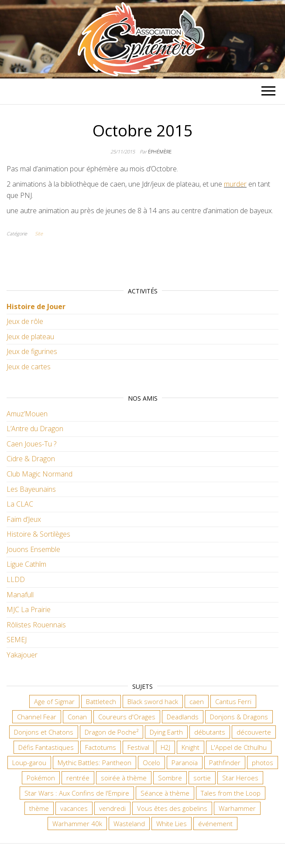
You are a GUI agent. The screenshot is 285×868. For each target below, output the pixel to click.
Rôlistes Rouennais (36, 625)
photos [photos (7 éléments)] (263, 762)
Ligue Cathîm (26, 564)
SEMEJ (17, 640)
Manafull (20, 595)
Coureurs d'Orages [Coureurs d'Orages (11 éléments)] (127, 717)
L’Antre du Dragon (35, 429)
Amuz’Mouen (27, 414)
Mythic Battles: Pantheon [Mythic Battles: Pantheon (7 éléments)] (94, 762)
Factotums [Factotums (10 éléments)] (101, 747)
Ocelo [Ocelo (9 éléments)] (151, 762)
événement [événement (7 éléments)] (215, 824)
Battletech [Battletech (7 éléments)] (101, 701)
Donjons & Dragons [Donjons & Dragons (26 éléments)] (239, 717)
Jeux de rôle (25, 321)
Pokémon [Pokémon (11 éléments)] (41, 778)
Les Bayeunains (31, 489)
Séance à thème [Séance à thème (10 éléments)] (165, 793)
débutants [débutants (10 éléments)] (210, 732)
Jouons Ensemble (33, 549)
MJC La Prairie (29, 609)
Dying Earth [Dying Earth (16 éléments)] (166, 732)
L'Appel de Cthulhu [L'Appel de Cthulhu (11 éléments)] (239, 747)
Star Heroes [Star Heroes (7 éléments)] (240, 778)
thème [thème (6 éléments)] (39, 808)
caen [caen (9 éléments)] (197, 701)
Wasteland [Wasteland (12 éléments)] (129, 824)
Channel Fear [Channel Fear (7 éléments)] (37, 717)
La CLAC (20, 504)
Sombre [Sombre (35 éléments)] (170, 778)
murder (235, 184)
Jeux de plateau (30, 337)
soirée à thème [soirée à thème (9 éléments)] (124, 778)
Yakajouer (22, 655)
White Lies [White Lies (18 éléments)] (172, 824)
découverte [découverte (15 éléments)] (254, 732)
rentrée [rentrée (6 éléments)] (78, 778)
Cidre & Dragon (31, 459)
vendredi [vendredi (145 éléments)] (112, 808)
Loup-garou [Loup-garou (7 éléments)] (29, 762)
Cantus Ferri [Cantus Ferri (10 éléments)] (233, 701)
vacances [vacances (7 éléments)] (74, 808)
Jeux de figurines (32, 351)
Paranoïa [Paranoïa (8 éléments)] (185, 762)
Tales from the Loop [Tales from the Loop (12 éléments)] (231, 793)
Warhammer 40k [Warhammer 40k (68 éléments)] (77, 824)
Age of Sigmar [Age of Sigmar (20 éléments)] (54, 701)
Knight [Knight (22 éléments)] (191, 747)
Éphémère (160, 151)
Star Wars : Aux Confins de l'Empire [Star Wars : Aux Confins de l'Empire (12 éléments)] (77, 793)
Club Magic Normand (39, 474)
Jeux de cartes (29, 367)
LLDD (16, 579)
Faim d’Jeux (24, 519)
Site (39, 233)
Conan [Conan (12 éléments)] (77, 717)
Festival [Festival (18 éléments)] (138, 747)
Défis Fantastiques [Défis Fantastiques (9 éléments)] (46, 747)
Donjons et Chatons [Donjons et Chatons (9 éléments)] (44, 732)
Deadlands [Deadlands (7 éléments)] (183, 717)
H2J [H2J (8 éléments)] (165, 747)
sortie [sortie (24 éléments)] (202, 778)
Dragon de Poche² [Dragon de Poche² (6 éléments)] (112, 732)
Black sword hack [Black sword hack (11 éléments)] (153, 701)
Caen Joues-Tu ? (31, 444)
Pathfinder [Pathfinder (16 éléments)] (225, 762)
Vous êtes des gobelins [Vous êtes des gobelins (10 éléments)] (172, 808)
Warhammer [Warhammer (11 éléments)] (237, 808)
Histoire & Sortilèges (38, 534)
